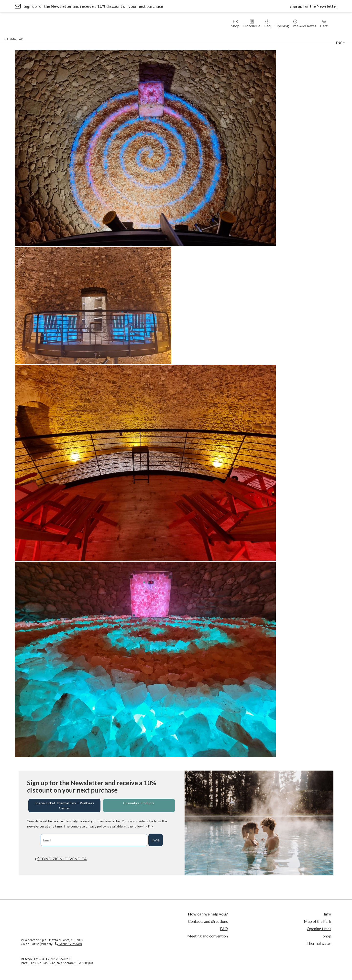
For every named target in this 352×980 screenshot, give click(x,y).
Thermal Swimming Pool (211, 39)
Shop (235, 24)
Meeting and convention (208, 936)
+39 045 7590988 (70, 944)
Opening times (319, 929)
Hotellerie (252, 24)
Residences (113, 39)
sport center (247, 39)
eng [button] (339, 43)
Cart (324, 24)
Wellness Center (45, 39)
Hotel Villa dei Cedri (82, 39)
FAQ (224, 929)
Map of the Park (318, 921)
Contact (290, 39)
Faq (267, 24)
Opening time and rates (295, 24)
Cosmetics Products (139, 803)
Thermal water (319, 943)
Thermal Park (14, 39)
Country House (141, 39)
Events (270, 39)
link (151, 826)
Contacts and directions (208, 921)
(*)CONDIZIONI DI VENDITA (61, 859)
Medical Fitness (172, 39)
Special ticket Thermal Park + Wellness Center (64, 806)
